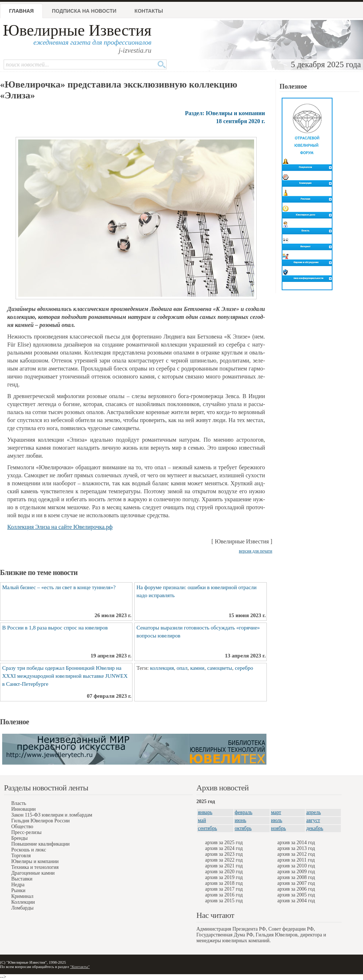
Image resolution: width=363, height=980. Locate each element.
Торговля (21, 856)
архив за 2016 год (224, 895)
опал (182, 668)
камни (197, 668)
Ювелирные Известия (77, 30)
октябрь (243, 828)
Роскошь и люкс (29, 850)
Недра (18, 885)
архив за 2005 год (296, 895)
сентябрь (207, 828)
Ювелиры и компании (35, 861)
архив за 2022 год (224, 860)
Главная (21, 11)
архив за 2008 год (296, 877)
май (202, 820)
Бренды (19, 838)
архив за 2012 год (296, 854)
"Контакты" (80, 967)
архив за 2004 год (296, 901)
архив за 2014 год (296, 843)
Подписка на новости (84, 11)
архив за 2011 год (296, 860)
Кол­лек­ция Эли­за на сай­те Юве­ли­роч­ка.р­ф (60, 527)
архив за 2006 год (296, 889)
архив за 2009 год (296, 872)
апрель (314, 812)
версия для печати (256, 551)
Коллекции (23, 902)
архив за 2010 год (296, 866)
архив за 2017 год (224, 889)
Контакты (149, 11)
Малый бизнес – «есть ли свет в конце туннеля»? (59, 587)
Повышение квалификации (40, 844)
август (313, 820)
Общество (22, 827)
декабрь (315, 828)
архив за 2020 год (224, 872)
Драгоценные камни (33, 873)
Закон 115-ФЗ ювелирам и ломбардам (52, 815)
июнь (241, 820)
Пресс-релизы (26, 832)
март (276, 812)
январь (205, 812)
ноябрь (279, 828)
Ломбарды (22, 908)
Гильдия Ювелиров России (40, 821)
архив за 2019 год (224, 877)
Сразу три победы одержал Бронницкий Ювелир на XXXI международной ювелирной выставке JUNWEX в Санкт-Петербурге (65, 676)
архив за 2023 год (224, 854)
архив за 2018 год (224, 883)
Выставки (22, 879)
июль (277, 820)
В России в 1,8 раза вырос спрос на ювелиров (55, 628)
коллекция (162, 668)
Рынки (18, 890)
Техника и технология (35, 867)
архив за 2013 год (296, 848)
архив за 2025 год (224, 843)
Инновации (23, 809)
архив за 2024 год (224, 848)
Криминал (22, 896)
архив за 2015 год (224, 901)
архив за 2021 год (224, 866)
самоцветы (220, 668)
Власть (19, 803)
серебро (244, 668)
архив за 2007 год (296, 883)
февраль (244, 812)
